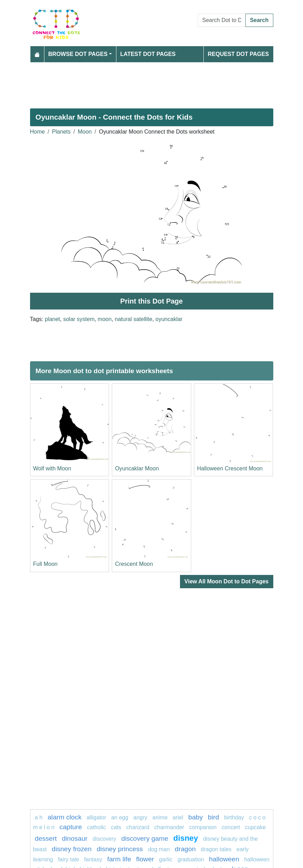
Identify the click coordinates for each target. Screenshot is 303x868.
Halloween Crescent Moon (230, 468)
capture (71, 827)
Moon (85, 132)
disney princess (120, 849)
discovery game (145, 838)
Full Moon (45, 564)
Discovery (104, 839)
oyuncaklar (169, 319)
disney (186, 838)
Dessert (46, 838)
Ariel (178, 817)
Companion (203, 827)
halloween (224, 859)
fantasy (93, 859)
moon (104, 319)
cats (116, 827)
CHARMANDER (169, 827)
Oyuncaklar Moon (137, 468)
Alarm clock (64, 817)
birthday (235, 817)
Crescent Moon (134, 564)
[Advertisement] (152, 83)
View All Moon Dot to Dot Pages (227, 581)
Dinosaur (75, 838)
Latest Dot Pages (148, 54)
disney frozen (72, 849)
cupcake (255, 827)
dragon (185, 849)
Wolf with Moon (52, 468)
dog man (159, 849)
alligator (96, 817)
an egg (120, 817)
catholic (96, 827)
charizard (138, 827)
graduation (191, 859)
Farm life (119, 859)
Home (38, 132)
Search (259, 20)
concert (231, 827)
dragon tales (216, 849)
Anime (160, 817)
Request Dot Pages (238, 54)
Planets (61, 132)
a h (39, 817)
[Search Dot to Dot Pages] (222, 20)
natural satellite (134, 319)
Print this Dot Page (151, 301)
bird (214, 817)
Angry (140, 817)
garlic (166, 859)
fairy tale (68, 859)
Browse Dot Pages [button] (78, 54)
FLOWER (145, 859)
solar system (79, 319)
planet (52, 319)
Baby (196, 817)
